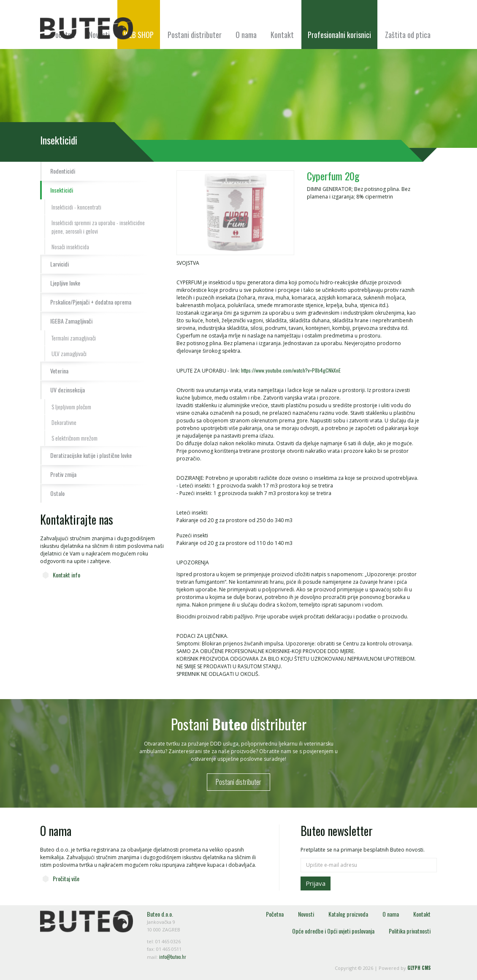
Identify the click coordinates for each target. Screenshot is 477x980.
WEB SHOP (139, 35)
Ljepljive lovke (65, 283)
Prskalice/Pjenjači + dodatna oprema (91, 302)
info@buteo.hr (173, 957)
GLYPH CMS (419, 968)
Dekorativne (64, 422)
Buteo (87, 29)
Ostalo (57, 493)
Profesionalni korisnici (339, 35)
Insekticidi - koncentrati (76, 207)
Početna (275, 914)
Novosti (306, 914)
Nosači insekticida (70, 246)
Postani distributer (195, 35)
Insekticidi (62, 190)
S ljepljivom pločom (71, 407)
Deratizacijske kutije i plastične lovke (91, 455)
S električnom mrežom (75, 438)
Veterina (59, 371)
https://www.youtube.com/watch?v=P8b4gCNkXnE (291, 370)
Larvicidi (60, 264)
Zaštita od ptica (408, 35)
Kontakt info (66, 575)
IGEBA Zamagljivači (71, 321)
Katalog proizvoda (348, 914)
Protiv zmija (63, 474)
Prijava (316, 883)
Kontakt (282, 35)
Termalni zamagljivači (74, 338)
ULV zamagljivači (69, 353)
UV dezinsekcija (68, 390)
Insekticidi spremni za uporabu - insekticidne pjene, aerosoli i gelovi (98, 227)
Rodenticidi (63, 171)
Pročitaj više (66, 878)
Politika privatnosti (410, 931)
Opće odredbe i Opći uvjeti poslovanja (333, 931)
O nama (246, 35)
